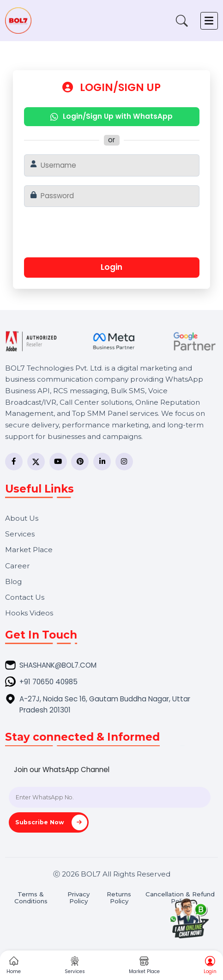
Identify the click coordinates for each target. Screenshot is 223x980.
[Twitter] (36, 462)
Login (111, 267)
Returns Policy (119, 898)
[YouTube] (58, 462)
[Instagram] (124, 462)
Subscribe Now (51, 822)
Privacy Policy (78, 898)
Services (20, 534)
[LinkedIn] (102, 462)
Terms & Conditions (31, 898)
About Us (22, 518)
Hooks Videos (29, 613)
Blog (13, 581)
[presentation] (110, 236)
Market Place (29, 550)
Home (14, 966)
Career (18, 566)
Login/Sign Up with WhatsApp (111, 116)
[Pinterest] (80, 462)
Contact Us (25, 597)
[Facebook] (14, 462)
